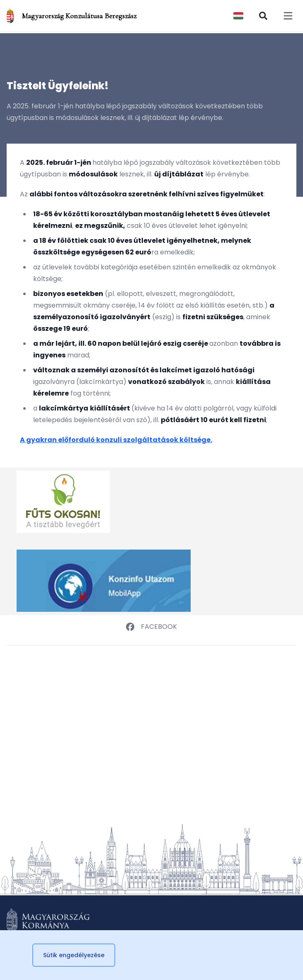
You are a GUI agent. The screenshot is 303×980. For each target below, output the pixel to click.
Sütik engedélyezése (74, 955)
